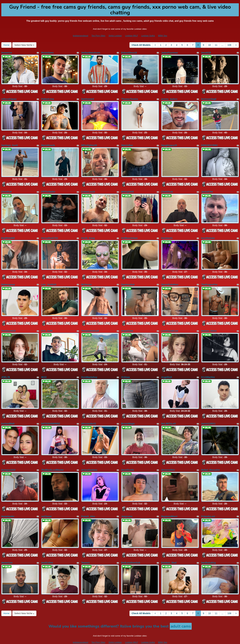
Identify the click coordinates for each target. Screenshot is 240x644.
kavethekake (208, 234)
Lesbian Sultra (148, 36)
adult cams (181, 615)
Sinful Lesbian (115, 36)
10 (209, 45)
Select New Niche (24, 45)
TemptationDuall (90, 325)
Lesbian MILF (132, 36)
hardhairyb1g (209, 553)
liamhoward (88, 98)
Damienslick (128, 280)
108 (229, 45)
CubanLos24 (88, 189)
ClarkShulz (167, 189)
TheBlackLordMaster (53, 462)
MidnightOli (128, 189)
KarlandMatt (8, 416)
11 (216, 45)
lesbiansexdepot (80, 36)
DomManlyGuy (89, 371)
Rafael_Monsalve (211, 462)
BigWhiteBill (8, 234)
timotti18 (206, 53)
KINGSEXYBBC (210, 143)
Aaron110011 (208, 416)
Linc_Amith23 (49, 280)
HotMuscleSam (129, 234)
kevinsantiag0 (209, 98)
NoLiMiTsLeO (169, 416)
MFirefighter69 (89, 143)
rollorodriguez (9, 98)
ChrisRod (6, 189)
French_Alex (88, 507)
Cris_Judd (47, 325)
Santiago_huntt (10, 143)
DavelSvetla (128, 462)
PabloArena (48, 98)
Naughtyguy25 (169, 143)
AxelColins (47, 553)
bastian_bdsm (209, 325)
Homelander (8, 507)
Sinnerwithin (168, 462)
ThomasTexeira (130, 98)
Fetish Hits (149, 639)
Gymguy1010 (8, 462)
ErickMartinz (208, 371)
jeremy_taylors (169, 98)
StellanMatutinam (91, 53)
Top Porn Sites (98, 36)
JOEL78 (6, 371)
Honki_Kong (88, 234)
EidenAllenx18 (129, 53)
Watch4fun (127, 143)
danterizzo (7, 553)
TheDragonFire (209, 280)
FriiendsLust (208, 507)
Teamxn (86, 553)
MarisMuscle (48, 143)
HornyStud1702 (50, 234)
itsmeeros (7, 53)
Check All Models (141, 45)
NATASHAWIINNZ (51, 416)
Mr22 (44, 371)
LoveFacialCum (170, 325)
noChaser (47, 507)
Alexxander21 (89, 416)
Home (6, 45)
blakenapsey (8, 280)
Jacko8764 (207, 189)
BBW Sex (163, 36)
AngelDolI (167, 371)
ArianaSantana (89, 462)
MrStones (87, 280)
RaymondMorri (169, 507)
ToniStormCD (9, 325)
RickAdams (48, 53)
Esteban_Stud (169, 553)
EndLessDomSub (131, 553)
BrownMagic (128, 416)
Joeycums (127, 507)
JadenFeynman (170, 53)
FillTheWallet (48, 189)
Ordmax (126, 371)
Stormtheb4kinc (170, 280)
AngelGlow (127, 325)
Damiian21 (167, 234)
